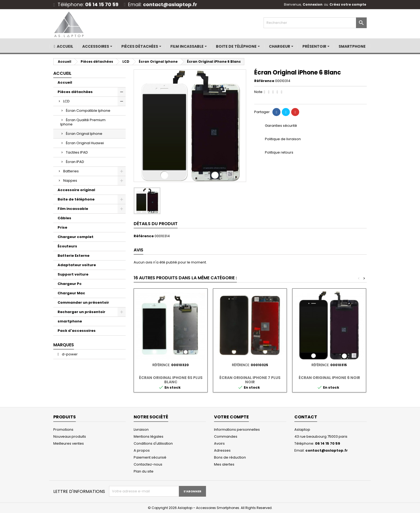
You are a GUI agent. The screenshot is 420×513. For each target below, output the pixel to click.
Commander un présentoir (83, 302)
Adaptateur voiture (77, 265)
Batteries (71, 171)
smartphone (70, 321)
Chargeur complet (76, 237)
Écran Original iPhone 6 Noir (329, 378)
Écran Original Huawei (85, 143)
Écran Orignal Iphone (84, 134)
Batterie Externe (74, 256)
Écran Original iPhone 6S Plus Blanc (171, 380)
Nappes (70, 181)
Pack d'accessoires (77, 331)
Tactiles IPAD (77, 152)
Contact (306, 417)
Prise (62, 227)
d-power (69, 354)
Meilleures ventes (69, 443)
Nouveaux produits (70, 436)
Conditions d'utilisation (153, 443)
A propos (142, 450)
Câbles (64, 218)
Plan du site (144, 471)
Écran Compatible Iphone (88, 111)
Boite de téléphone (76, 199)
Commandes (226, 436)
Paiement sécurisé (150, 457)
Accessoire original (76, 190)
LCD (66, 101)
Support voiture (73, 274)
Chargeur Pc (70, 284)
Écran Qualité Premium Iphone (83, 122)
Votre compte (231, 417)
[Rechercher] (315, 23)
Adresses (222, 450)
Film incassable (73, 209)
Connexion (313, 4)
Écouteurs (67, 246)
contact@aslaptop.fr (170, 4)
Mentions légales (149, 436)
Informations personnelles (237, 430)
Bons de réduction (230, 457)
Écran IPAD (75, 162)
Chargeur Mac (71, 293)
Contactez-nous (148, 464)
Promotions (63, 430)
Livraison (141, 430)
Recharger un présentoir (81, 312)
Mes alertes (224, 464)
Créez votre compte (348, 4)
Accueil (62, 73)
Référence (264, 81)
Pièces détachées (75, 92)
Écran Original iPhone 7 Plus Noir (250, 380)
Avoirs (219, 443)
